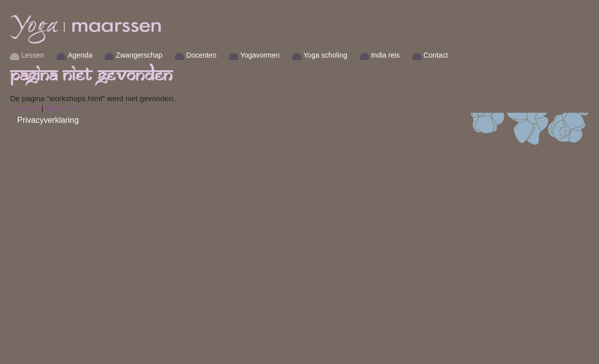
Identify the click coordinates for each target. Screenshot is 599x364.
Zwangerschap (169, 55)
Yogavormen (290, 55)
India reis (416, 55)
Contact (466, 55)
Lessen (63, 55)
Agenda (110, 55)
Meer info (92, 108)
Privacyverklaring (78, 120)
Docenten (232, 55)
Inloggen (55, 108)
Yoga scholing (356, 55)
